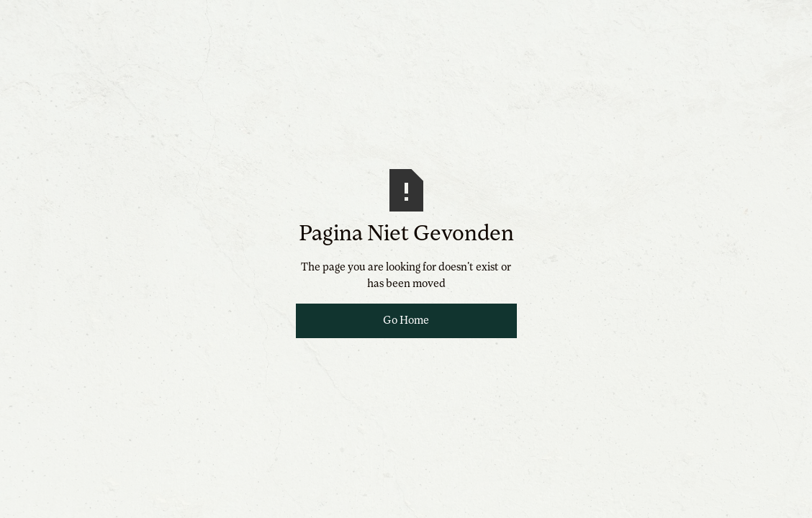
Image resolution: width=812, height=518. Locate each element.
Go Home (406, 321)
